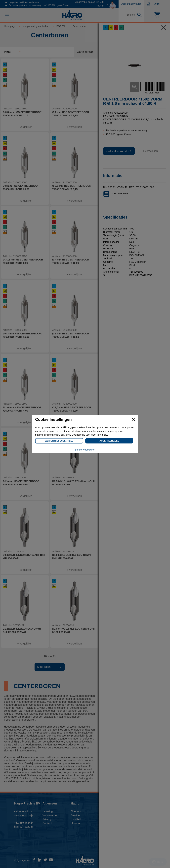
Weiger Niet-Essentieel (59, 441)
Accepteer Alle (109, 441)
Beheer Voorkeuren (85, 450)
